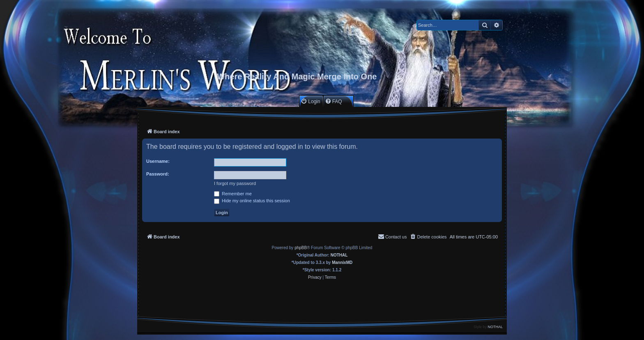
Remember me (233, 194)
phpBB (301, 248)
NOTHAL (339, 255)
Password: (158, 174)
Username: (158, 161)
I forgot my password (235, 183)
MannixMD (342, 263)
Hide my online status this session (252, 201)
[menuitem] (310, 101)
